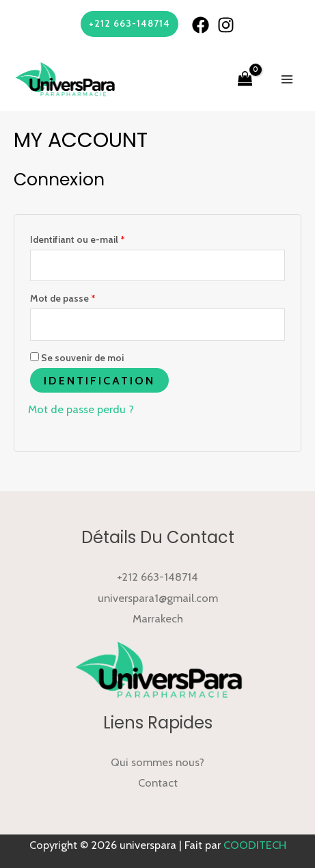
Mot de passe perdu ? (81, 409)
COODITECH (255, 845)
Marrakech (158, 618)
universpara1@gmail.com (158, 598)
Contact (158, 782)
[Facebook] (201, 25)
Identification (99, 380)
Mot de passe (63, 298)
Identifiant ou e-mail (78, 239)
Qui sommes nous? (157, 762)
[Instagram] (226, 25)
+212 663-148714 (157, 577)
